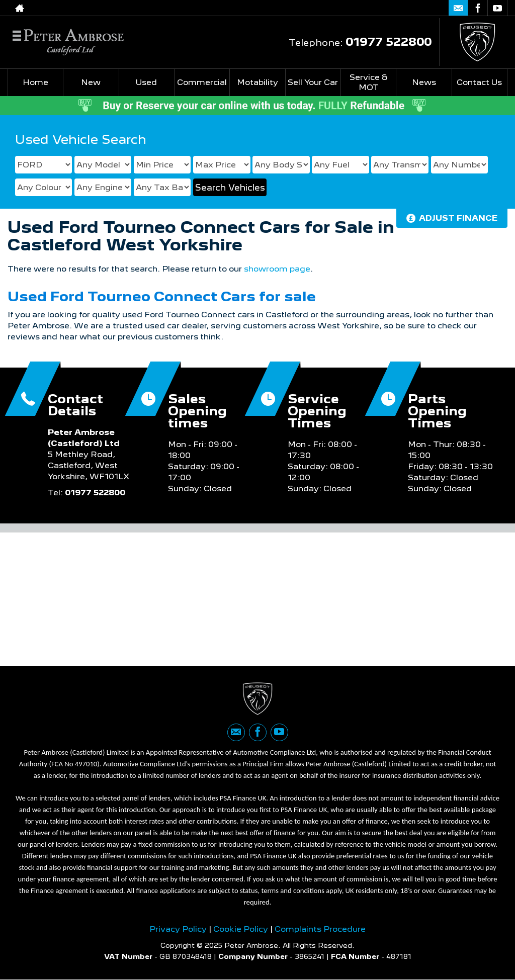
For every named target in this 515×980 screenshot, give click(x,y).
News (424, 82)
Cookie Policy (241, 929)
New (91, 82)
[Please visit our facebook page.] (478, 8)
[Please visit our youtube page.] (497, 8)
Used (146, 82)
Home (35, 82)
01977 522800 (389, 41)
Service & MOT (369, 82)
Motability (257, 82)
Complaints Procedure (320, 929)
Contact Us (479, 82)
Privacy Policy (178, 929)
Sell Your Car (313, 82)
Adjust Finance (458, 218)
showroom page (277, 269)
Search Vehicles (230, 188)
